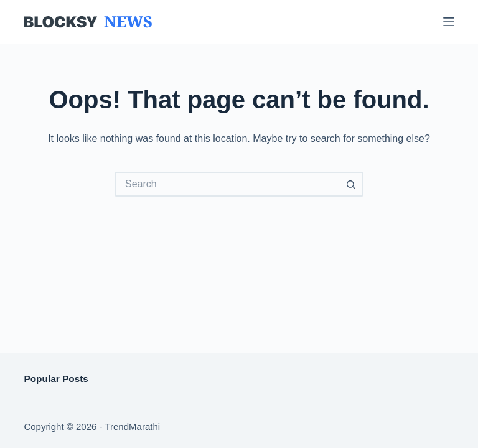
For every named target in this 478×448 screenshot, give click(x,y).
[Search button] (351, 184)
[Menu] (449, 22)
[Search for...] (227, 184)
